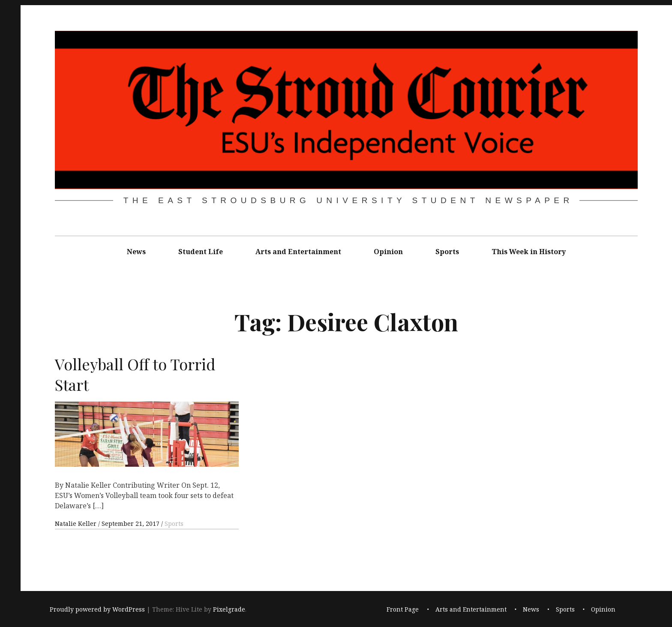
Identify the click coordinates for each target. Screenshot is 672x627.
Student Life (201, 252)
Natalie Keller (76, 523)
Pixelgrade (229, 609)
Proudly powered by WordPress (97, 609)
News (136, 252)
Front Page (403, 609)
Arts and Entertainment (298, 252)
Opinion (388, 252)
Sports (447, 252)
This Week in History (529, 252)
